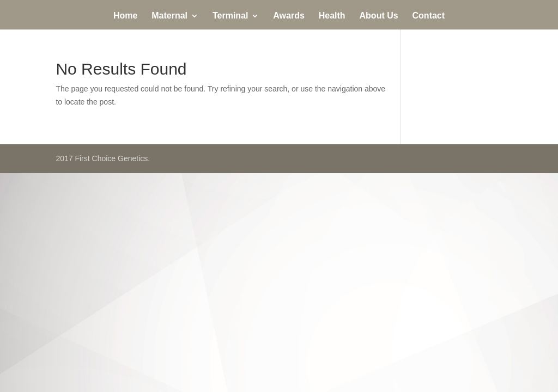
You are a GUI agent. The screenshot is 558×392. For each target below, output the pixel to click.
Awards (289, 16)
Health (332, 16)
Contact (429, 16)
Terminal (231, 16)
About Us (379, 16)
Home (125, 16)
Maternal (169, 16)
